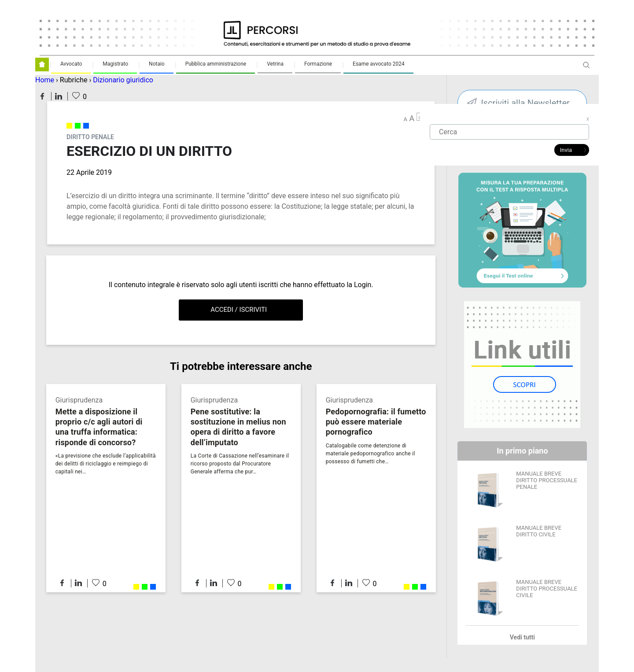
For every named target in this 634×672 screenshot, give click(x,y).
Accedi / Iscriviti (239, 310)
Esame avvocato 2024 (379, 64)
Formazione (318, 64)
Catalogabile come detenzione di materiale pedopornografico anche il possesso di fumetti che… (370, 454)
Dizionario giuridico (123, 80)
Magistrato (115, 64)
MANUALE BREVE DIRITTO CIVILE (539, 531)
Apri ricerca (586, 68)
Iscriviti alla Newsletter (525, 103)
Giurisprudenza (79, 400)
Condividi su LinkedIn (59, 96)
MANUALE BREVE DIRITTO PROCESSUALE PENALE (547, 480)
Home (45, 80)
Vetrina (275, 64)
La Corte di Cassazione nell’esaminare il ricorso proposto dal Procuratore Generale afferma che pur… (240, 464)
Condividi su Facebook (42, 96)
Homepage (42, 65)
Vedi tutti (522, 637)
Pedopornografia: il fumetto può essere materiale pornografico (376, 422)
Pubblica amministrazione (216, 64)
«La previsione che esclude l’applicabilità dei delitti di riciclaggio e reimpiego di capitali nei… (106, 464)
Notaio (157, 64)
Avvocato (71, 64)
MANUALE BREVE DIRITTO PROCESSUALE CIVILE (547, 589)
